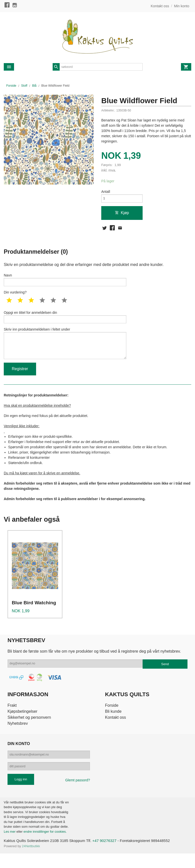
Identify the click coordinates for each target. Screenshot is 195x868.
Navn (65, 283)
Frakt (12, 716)
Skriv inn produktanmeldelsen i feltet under (65, 351)
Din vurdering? (15, 297)
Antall (106, 192)
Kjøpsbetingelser (22, 722)
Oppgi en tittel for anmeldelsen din (65, 322)
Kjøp (122, 215)
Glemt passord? (78, 794)
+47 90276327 (111, 855)
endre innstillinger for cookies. (45, 846)
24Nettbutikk (31, 861)
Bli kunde (113, 722)
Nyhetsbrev (18, 734)
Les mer (10, 846)
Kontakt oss (116, 728)
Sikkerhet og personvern (29, 728)
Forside (11, 86)
